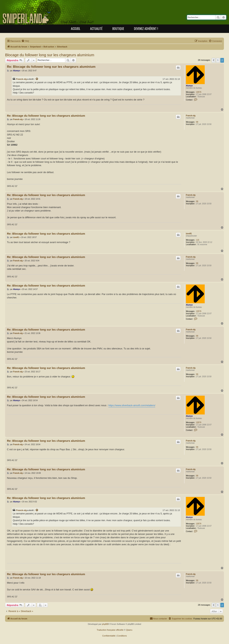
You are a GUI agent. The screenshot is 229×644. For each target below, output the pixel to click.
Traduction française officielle (110, 630)
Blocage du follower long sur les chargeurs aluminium (50, 55)
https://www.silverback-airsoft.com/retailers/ (132, 405)
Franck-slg (21, 79)
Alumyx (189, 86)
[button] (214, 60)
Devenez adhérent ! (146, 29)
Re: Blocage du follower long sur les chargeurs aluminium (51, 67)
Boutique (118, 29)
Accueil (76, 29)
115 (198, 240)
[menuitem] (25, 41)
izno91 (189, 234)
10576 (199, 92)
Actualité (96, 29)
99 (197, 122)
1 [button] (218, 60)
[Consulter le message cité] (37, 79)
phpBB (105, 624)
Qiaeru (129, 630)
